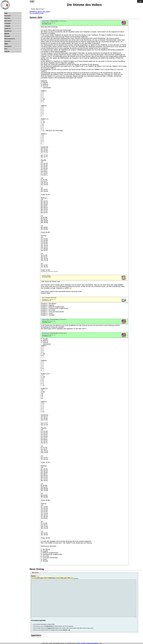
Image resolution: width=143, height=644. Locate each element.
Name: (33, 576)
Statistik (7, 51)
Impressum (8, 46)
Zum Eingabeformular (37, 13)
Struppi (78, 643)
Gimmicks (8, 41)
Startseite (7, 16)
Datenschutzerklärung (93, 643)
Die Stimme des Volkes (42, 12)
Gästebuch (8, 31)
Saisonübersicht (10, 39)
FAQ (6, 49)
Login (32, 1)
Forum (8, 26)
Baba (43, 298)
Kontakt (83, 643)
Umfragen (8, 23)
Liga (6, 13)
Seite (6, 44)
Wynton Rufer (46, 21)
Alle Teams (8, 21)
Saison (7, 34)
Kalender (7, 36)
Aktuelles (7, 18)
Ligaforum (8, 28)
